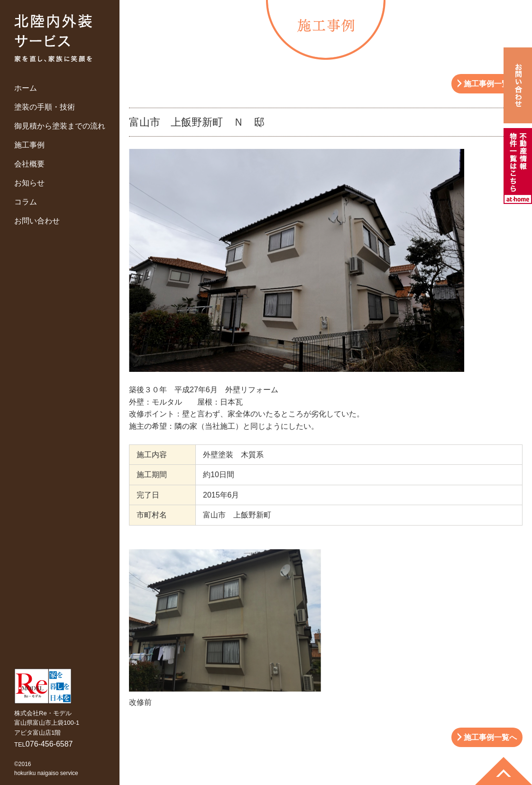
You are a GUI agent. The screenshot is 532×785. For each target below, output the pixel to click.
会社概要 (29, 164)
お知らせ (29, 183)
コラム (26, 202)
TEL (43, 744)
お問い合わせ (37, 221)
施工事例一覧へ (490, 84)
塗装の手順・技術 (45, 107)
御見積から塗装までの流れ (60, 126)
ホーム (26, 88)
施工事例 (29, 145)
